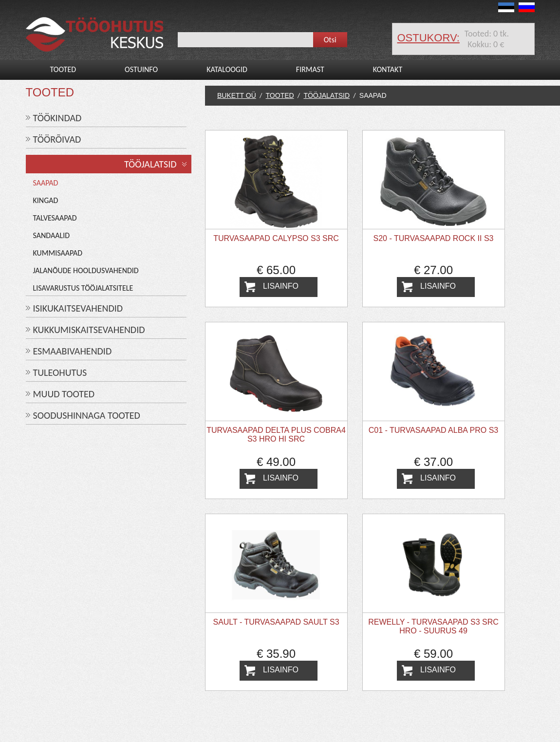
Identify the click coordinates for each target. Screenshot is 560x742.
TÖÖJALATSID (150, 164)
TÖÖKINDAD (57, 118)
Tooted (63, 69)
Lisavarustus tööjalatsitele (83, 288)
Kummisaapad (58, 253)
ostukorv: (429, 38)
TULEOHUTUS (60, 372)
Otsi (330, 40)
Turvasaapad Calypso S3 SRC (276, 238)
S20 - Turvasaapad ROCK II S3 (434, 238)
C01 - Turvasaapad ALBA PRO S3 (433, 430)
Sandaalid (52, 235)
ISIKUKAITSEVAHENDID (78, 308)
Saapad (46, 183)
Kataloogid (227, 69)
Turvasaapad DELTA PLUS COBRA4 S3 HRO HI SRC (276, 435)
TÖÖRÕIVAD (57, 139)
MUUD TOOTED (64, 394)
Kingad (46, 200)
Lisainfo (281, 286)
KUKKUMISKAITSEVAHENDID (89, 330)
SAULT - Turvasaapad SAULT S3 (276, 622)
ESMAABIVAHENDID (73, 351)
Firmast (310, 69)
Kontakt (388, 69)
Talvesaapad (55, 218)
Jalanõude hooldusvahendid (86, 270)
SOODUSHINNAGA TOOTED (87, 415)
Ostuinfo (141, 69)
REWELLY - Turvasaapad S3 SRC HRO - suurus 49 (433, 626)
